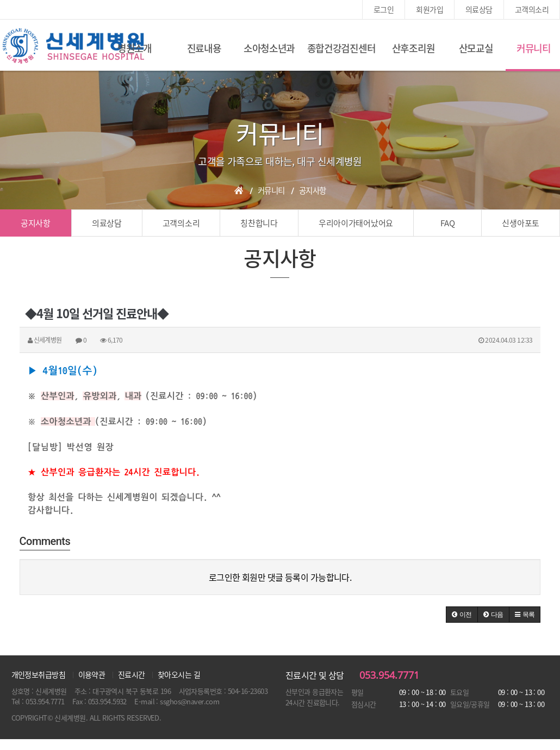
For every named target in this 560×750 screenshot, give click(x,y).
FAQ (447, 223)
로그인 (384, 9)
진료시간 (132, 674)
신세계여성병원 (73, 46)
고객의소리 (532, 9)
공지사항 (36, 223)
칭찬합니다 (259, 223)
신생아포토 (521, 223)
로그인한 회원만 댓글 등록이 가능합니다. (280, 577)
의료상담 (479, 9)
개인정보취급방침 (39, 674)
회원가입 (430, 9)
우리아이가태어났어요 (356, 223)
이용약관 (92, 674)
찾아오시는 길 (179, 674)
